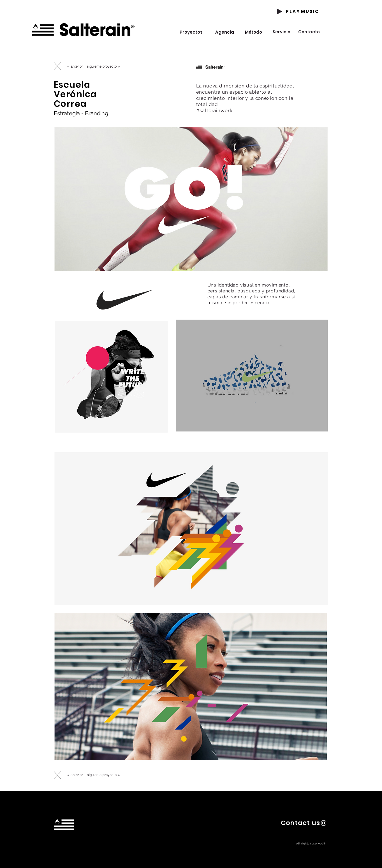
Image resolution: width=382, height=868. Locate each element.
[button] (301, 823)
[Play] (279, 11)
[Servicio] (282, 32)
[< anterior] (75, 66)
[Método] (254, 32)
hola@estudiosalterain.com (66, 846)
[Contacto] (309, 32)
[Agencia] (225, 32)
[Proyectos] (191, 32)
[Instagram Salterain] (324, 823)
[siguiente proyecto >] (103, 66)
